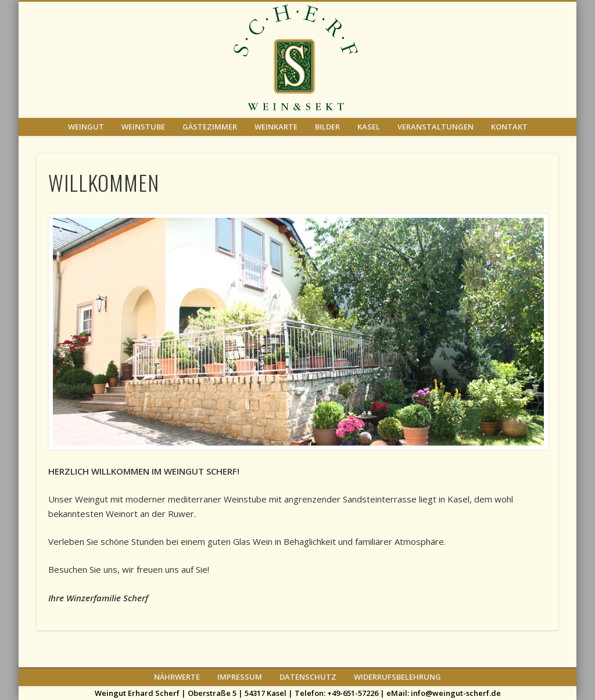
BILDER (327, 127)
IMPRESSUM (240, 677)
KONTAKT (509, 127)
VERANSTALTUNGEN (436, 127)
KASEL (369, 127)
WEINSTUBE (143, 127)
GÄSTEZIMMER (210, 127)
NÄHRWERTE (177, 677)
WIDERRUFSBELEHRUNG (397, 677)
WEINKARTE (276, 127)
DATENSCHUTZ (308, 677)
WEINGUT (86, 127)
